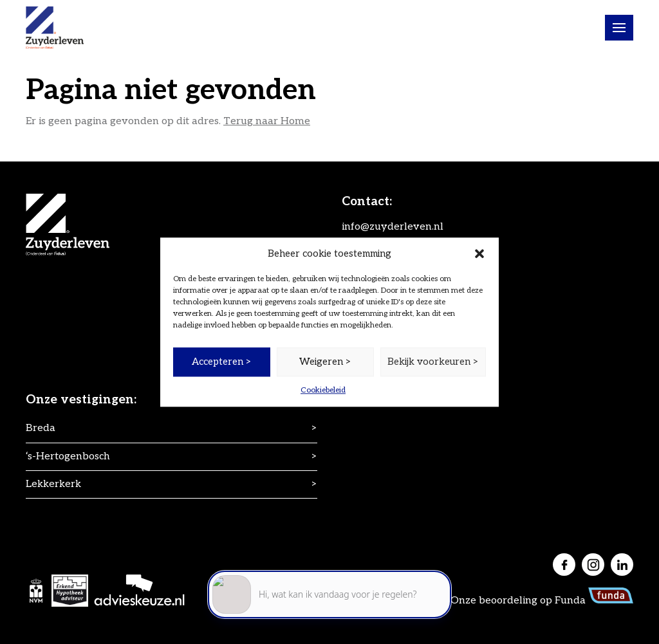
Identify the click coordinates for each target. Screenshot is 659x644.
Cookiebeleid (323, 390)
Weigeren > (325, 362)
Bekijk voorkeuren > (433, 362)
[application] (329, 586)
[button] (479, 253)
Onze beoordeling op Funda (542, 601)
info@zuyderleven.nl (393, 227)
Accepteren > (222, 362)
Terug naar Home (267, 121)
